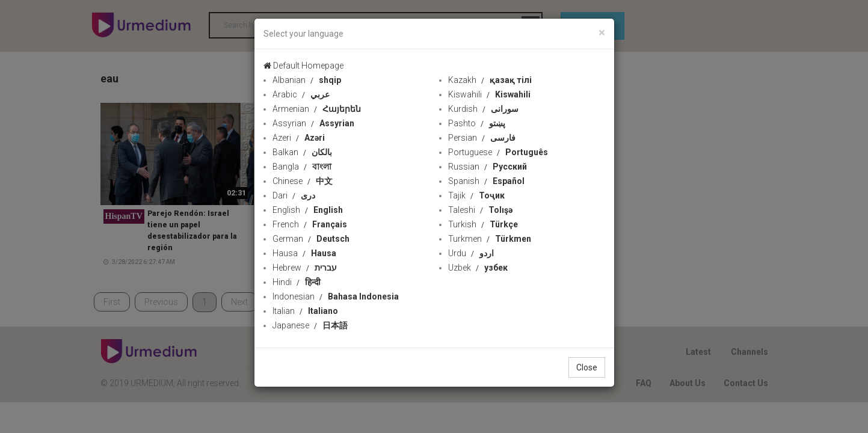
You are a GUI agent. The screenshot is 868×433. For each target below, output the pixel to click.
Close (587, 367)
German (311, 239)
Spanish (486, 181)
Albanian (307, 80)
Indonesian (336, 296)
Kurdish (483, 109)
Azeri (299, 138)
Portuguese (498, 152)
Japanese (310, 325)
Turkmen (490, 239)
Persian (482, 138)
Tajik (476, 195)
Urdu (471, 253)
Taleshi (480, 210)
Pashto (477, 123)
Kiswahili (489, 94)
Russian (488, 167)
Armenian (317, 109)
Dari (294, 195)
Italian (305, 311)
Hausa (304, 253)
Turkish (483, 224)
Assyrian (313, 123)
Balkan (302, 152)
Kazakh (490, 80)
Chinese (303, 181)
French (310, 224)
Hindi (297, 282)
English (308, 210)
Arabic (301, 94)
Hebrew (305, 268)
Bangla (302, 167)
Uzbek (478, 268)
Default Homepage (303, 66)
